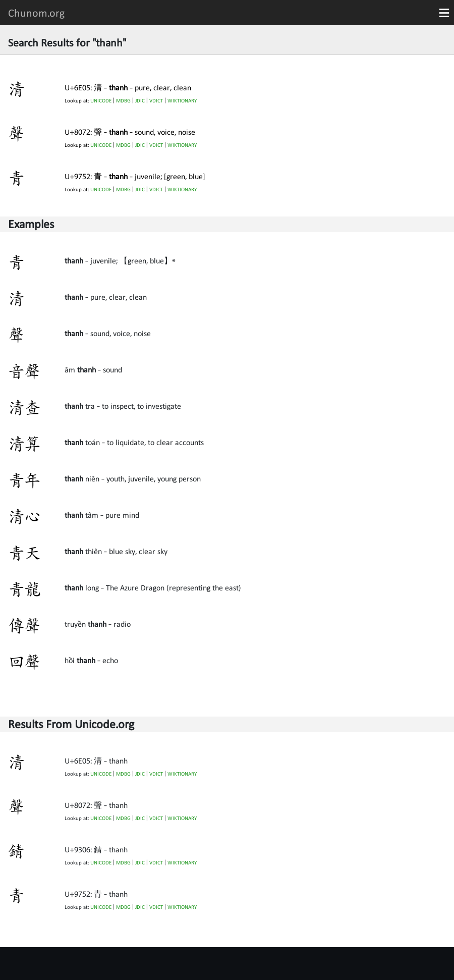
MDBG (123, 101)
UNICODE (101, 101)
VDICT (156, 101)
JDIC (140, 101)
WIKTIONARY (182, 101)
